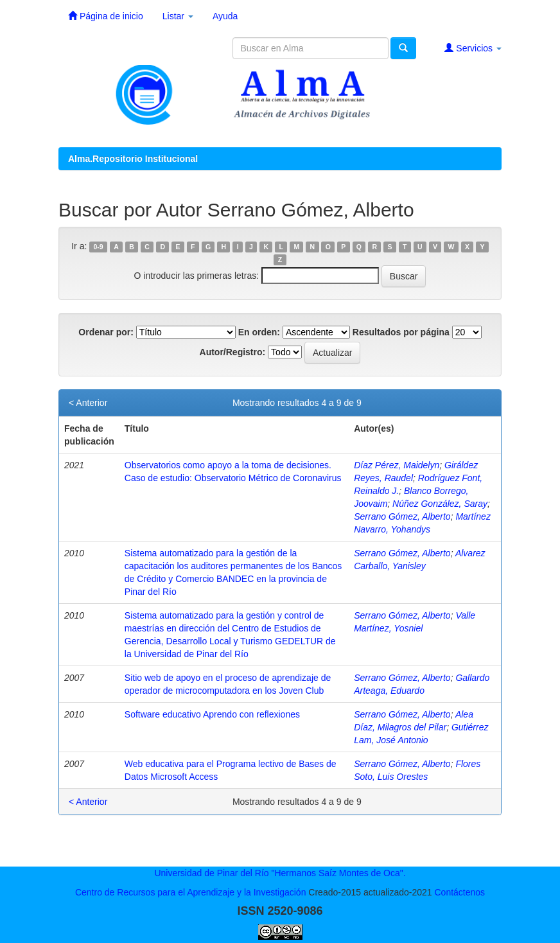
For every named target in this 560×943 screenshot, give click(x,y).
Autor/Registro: (233, 352)
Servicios (473, 48)
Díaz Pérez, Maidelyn (397, 465)
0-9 (99, 247)
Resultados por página (401, 332)
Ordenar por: (106, 332)
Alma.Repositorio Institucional (133, 159)
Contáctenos (459, 892)
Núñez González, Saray (440, 504)
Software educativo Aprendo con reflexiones (212, 714)
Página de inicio (106, 16)
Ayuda (225, 16)
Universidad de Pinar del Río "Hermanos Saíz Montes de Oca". (280, 873)
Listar (178, 16)
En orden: (259, 332)
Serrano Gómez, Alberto (402, 516)
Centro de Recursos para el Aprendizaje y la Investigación (191, 892)
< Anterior (88, 403)
